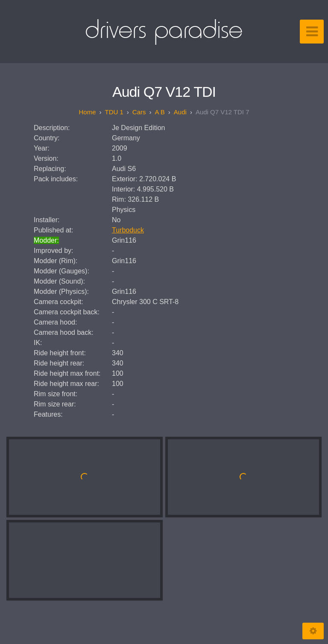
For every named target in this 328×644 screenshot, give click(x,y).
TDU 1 (114, 112)
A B (160, 112)
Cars (139, 112)
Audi (180, 112)
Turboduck (128, 230)
